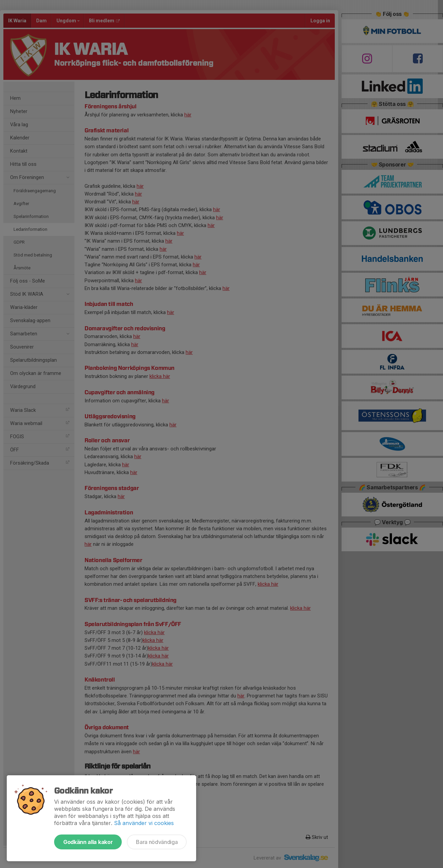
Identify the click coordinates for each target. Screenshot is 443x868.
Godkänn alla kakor (88, 842)
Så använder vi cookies (144, 823)
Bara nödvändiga (157, 842)
